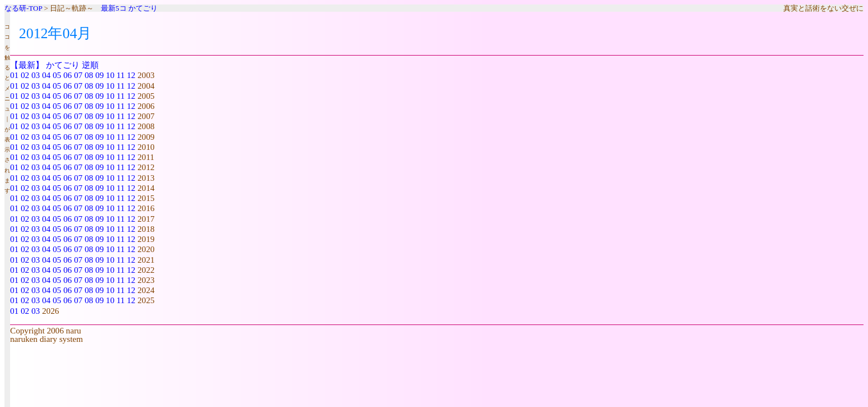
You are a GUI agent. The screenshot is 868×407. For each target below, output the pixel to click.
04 (46, 75)
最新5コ (114, 8)
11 (121, 75)
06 (68, 75)
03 (36, 75)
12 (131, 75)
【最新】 (27, 65)
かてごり (143, 8)
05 (57, 75)
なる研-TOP (23, 8)
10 (110, 75)
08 (89, 75)
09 (100, 75)
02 (25, 75)
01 (14, 75)
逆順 (90, 65)
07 (78, 75)
